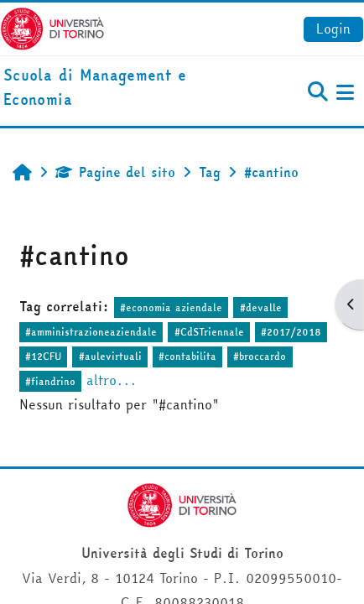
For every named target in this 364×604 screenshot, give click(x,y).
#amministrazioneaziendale (91, 332)
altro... (112, 380)
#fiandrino (50, 381)
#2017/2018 (291, 332)
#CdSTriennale (209, 332)
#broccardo (260, 356)
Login (333, 29)
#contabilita (187, 356)
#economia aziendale (171, 307)
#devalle (261, 307)
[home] (121, 88)
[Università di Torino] (52, 27)
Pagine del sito (115, 172)
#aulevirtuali (110, 356)
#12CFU (43, 356)
